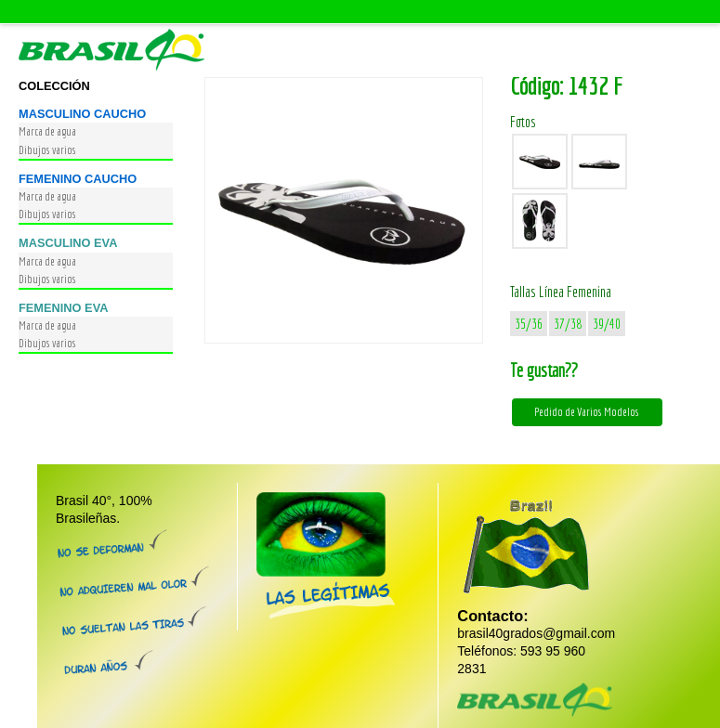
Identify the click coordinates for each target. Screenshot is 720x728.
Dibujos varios (47, 150)
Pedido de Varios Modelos (587, 412)
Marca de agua (47, 131)
